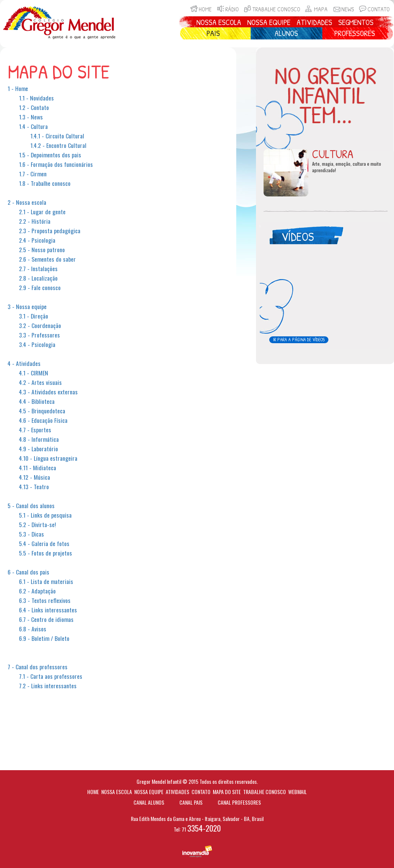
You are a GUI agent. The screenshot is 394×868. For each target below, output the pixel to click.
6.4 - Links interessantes (48, 610)
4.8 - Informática (39, 439)
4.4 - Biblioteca (37, 401)
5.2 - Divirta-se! (37, 524)
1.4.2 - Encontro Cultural (58, 145)
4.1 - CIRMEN (34, 373)
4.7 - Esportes (35, 430)
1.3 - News (31, 117)
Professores (355, 33)
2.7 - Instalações (38, 268)
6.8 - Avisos (33, 629)
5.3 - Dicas (31, 534)
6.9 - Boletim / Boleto (44, 638)
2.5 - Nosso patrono (42, 250)
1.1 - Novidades (36, 98)
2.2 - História (35, 221)
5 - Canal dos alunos (31, 505)
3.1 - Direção (34, 316)
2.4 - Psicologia (37, 240)
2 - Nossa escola (27, 202)
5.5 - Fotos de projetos (46, 553)
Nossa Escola (219, 22)
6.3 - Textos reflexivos (45, 600)
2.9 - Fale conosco (40, 287)
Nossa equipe (149, 792)
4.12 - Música (35, 477)
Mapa (316, 9)
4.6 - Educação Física (43, 420)
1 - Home (18, 88)
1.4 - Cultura (33, 126)
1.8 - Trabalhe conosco (45, 183)
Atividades (314, 22)
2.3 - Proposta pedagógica (50, 231)
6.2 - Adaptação (37, 591)
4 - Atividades (24, 363)
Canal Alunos (149, 802)
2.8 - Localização (38, 278)
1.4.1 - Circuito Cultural (57, 136)
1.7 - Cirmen (33, 174)
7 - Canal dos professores (38, 667)
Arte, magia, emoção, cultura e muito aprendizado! (347, 167)
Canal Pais (191, 802)
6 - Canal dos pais (28, 572)
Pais (213, 33)
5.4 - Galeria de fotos (44, 543)
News (343, 9)
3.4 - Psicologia (37, 344)
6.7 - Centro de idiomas (46, 619)
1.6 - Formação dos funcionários (56, 164)
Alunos (286, 33)
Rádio (227, 9)
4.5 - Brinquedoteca (42, 411)
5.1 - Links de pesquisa (45, 515)
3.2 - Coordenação (40, 325)
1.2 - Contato (34, 107)
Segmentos (356, 22)
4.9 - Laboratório (38, 449)
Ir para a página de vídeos (299, 340)
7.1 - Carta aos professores (51, 676)
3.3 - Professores (39, 335)
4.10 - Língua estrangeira (48, 458)
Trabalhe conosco (272, 9)
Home (200, 9)
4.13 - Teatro (34, 487)
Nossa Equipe (269, 22)
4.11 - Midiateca (38, 468)
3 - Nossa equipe (27, 306)
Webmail (297, 792)
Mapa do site (227, 792)
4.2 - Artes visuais (40, 382)
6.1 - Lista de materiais (46, 581)
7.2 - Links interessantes (48, 686)
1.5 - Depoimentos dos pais (50, 155)
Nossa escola (117, 792)
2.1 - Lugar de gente (42, 212)
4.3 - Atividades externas (48, 392)
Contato (374, 9)
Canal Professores (239, 802)
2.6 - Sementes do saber (47, 259)
